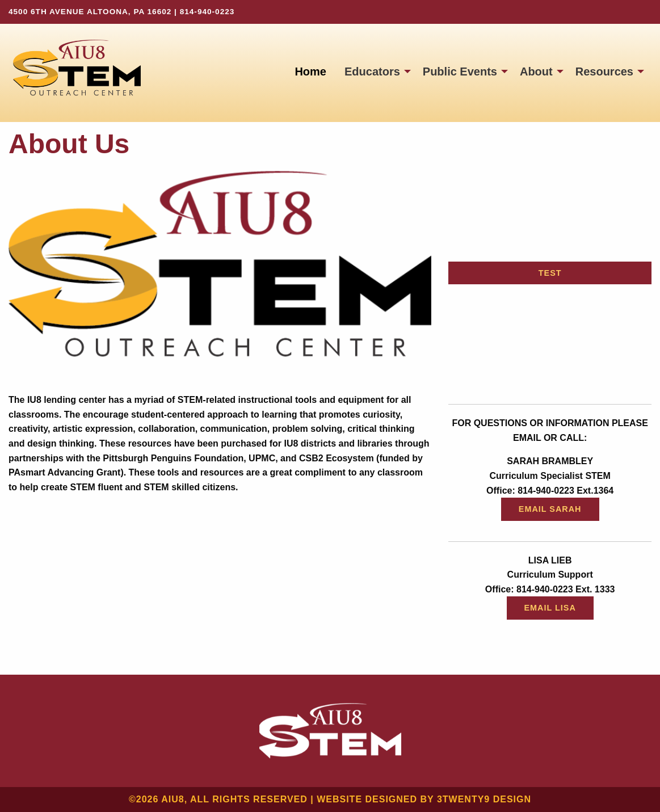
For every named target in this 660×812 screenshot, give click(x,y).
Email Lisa (550, 608)
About (536, 71)
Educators (372, 71)
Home (310, 71)
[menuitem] (310, 71)
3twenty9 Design (484, 799)
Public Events (460, 71)
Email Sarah (550, 509)
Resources (604, 71)
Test (550, 273)
